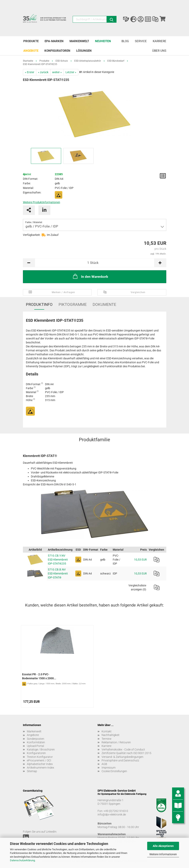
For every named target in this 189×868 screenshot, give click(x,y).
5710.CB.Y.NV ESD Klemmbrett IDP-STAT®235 (58, 560)
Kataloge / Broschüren (41, 749)
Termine (106, 739)
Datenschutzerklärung (22, 860)
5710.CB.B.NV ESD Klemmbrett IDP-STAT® (58, 573)
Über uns (159, 51)
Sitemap (32, 771)
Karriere (160, 41)
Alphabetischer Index (40, 764)
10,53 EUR (140, 560)
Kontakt (107, 731)
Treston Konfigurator (40, 757)
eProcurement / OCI (39, 760)
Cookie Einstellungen (114, 771)
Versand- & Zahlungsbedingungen (122, 757)
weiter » (57, 72)
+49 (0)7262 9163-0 (116, 811)
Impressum (109, 768)
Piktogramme (73, 304)
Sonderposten (36, 739)
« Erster (30, 72)
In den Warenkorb (90, 276)
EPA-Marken (54, 41)
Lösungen (84, 51)
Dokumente (104, 304)
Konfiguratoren (57, 51)
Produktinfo (39, 304)
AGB (104, 764)
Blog (125, 41)
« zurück (43, 72)
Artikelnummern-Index (41, 768)
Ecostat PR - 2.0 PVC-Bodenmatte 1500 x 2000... (39, 676)
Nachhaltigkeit (111, 735)
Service (141, 41)
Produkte (31, 41)
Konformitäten (36, 742)
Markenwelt (79, 41)
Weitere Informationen (163, 854)
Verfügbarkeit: (32, 235)
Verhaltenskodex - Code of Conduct (123, 749)
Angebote (31, 51)
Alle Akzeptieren (163, 846)
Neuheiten (103, 41)
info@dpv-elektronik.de (112, 815)
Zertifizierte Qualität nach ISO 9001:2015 (126, 753)
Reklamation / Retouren (116, 742)
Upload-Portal (35, 746)
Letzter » (71, 72)
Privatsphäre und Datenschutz (120, 760)
